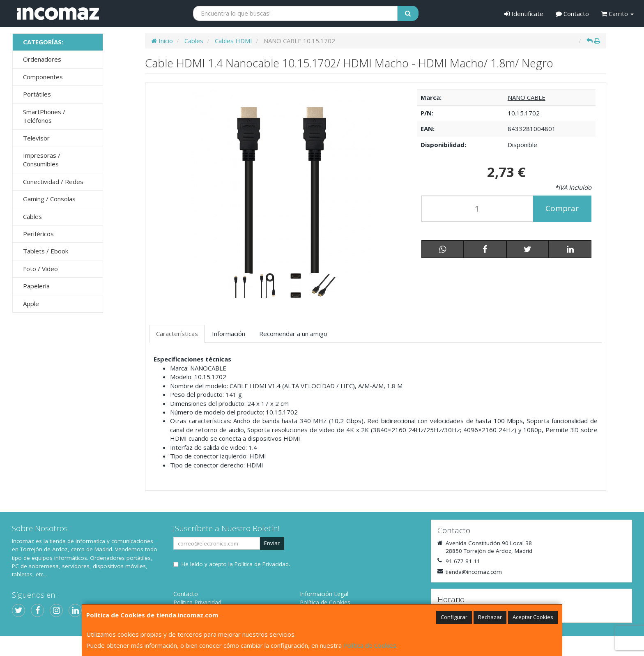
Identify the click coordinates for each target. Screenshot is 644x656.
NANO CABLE (527, 97)
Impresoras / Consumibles (42, 160)
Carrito (618, 14)
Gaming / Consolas (49, 199)
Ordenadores (42, 59)
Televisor (36, 138)
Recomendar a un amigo (293, 334)
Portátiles (37, 94)
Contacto (572, 14)
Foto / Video (40, 269)
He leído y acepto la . (236, 564)
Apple (31, 304)
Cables (32, 216)
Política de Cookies (370, 645)
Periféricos (38, 234)
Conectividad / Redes (53, 182)
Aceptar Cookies (533, 617)
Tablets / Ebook (46, 251)
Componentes (43, 77)
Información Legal (324, 594)
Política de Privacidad (262, 564)
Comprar (562, 208)
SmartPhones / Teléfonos (44, 116)
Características (177, 334)
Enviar (272, 543)
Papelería (36, 286)
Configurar (454, 617)
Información (229, 334)
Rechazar (490, 617)
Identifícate (524, 14)
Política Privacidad (197, 602)
